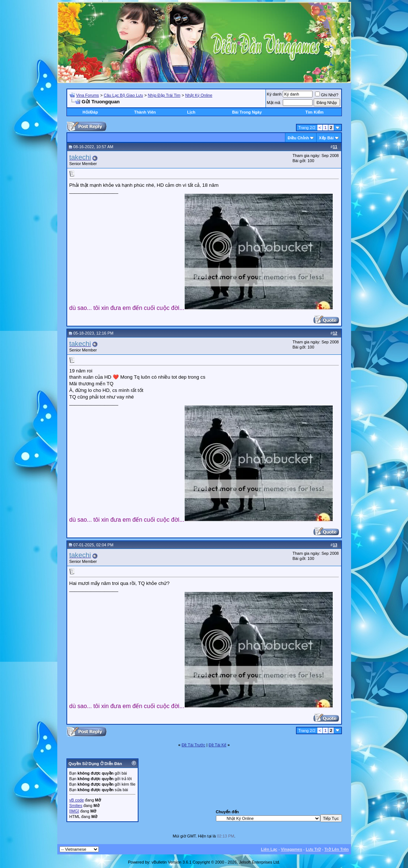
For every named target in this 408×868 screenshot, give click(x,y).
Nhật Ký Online (199, 95)
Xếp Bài (326, 138)
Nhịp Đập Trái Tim (164, 95)
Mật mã (274, 103)
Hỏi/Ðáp (90, 112)
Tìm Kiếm (315, 112)
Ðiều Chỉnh (298, 138)
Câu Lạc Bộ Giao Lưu (124, 95)
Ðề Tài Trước (194, 745)
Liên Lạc (269, 849)
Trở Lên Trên (336, 849)
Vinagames (292, 849)
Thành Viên (145, 112)
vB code (77, 800)
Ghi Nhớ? (327, 95)
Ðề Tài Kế (217, 745)
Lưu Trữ (313, 849)
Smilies (76, 806)
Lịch (191, 112)
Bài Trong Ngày (247, 112)
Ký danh (274, 94)
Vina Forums (87, 95)
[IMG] (74, 811)
